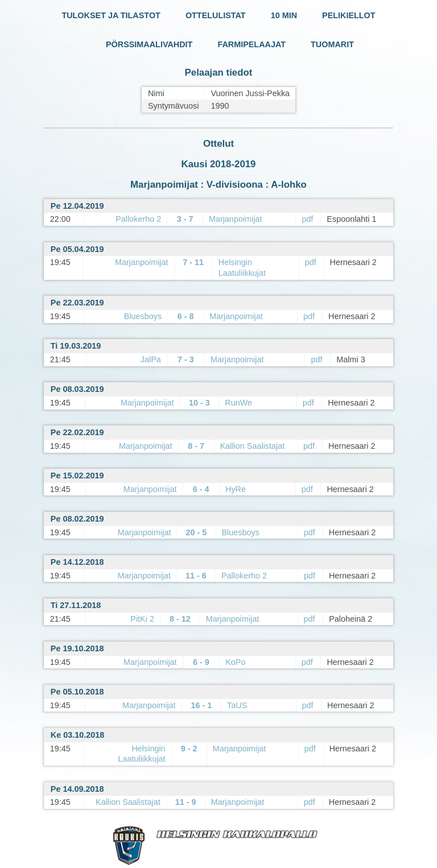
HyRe (236, 489)
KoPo (235, 662)
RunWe (238, 403)
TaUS (237, 705)
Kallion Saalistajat (253, 446)
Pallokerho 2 (138, 219)
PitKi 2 (142, 619)
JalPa (151, 359)
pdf (307, 219)
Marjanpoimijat (236, 219)
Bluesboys (143, 316)
